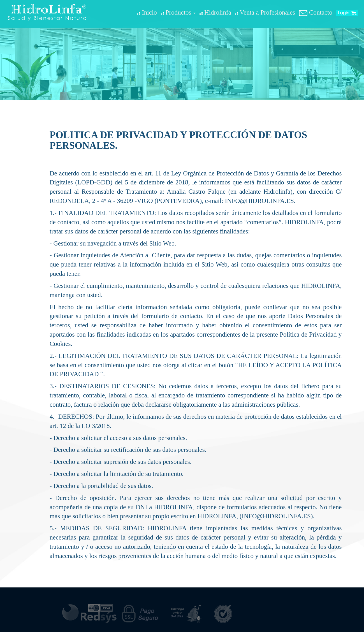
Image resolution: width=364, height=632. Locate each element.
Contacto (316, 12)
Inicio (147, 12)
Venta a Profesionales (265, 12)
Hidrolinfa (215, 12)
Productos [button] (178, 12)
